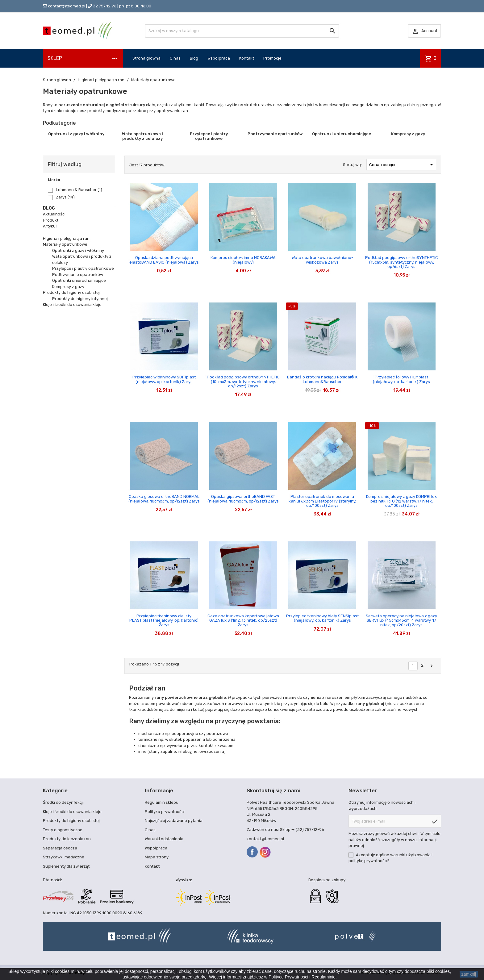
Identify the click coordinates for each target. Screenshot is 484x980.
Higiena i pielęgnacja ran (66, 238)
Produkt (51, 220)
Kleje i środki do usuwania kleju (72, 304)
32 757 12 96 (105, 6)
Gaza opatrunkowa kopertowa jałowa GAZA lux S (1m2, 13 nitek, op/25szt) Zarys (243, 620)
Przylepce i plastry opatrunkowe (209, 136)
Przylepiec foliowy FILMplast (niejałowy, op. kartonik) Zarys (401, 379)
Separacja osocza (60, 848)
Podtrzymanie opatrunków (275, 134)
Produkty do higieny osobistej (71, 292)
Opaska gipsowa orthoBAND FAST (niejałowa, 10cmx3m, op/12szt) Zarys (243, 499)
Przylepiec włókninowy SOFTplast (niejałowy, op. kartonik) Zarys (164, 379)
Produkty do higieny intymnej (80, 299)
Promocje (272, 58)
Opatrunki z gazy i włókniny (76, 134)
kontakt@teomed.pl (67, 6)
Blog (194, 58)
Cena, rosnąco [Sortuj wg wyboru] (402, 165)
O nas (175, 58)
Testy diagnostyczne (63, 830)
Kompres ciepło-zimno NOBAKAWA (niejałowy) (243, 260)
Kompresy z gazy (408, 134)
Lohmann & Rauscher (79, 190)
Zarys (65, 197)
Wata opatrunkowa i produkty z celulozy (142, 136)
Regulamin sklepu (162, 802)
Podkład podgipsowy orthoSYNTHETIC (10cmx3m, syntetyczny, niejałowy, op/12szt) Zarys (243, 382)
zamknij (469, 974)
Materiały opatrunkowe (65, 244)
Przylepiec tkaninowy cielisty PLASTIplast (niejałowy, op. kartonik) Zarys (164, 620)
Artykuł (50, 226)
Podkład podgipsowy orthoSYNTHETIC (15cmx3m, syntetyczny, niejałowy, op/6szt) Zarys (402, 262)
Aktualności (54, 214)
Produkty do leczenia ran (67, 839)
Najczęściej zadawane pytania (174, 821)
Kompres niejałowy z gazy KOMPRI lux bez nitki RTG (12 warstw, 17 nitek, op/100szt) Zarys (401, 501)
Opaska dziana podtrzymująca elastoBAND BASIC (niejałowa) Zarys (164, 260)
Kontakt (247, 58)
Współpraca (219, 58)
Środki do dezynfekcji (63, 802)
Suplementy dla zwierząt (66, 866)
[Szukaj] (242, 31)
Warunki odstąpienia (164, 839)
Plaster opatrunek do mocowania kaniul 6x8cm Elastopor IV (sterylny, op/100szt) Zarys (322, 501)
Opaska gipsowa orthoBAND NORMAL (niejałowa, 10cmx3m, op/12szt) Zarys (164, 499)
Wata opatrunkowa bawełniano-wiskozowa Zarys (322, 260)
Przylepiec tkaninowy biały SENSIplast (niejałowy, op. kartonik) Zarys (322, 618)
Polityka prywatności (165, 812)
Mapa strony (157, 857)
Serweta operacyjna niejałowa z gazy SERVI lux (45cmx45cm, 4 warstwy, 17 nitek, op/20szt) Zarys (401, 620)
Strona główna (146, 58)
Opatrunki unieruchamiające (342, 134)
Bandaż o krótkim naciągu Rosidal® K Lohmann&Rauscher (322, 379)
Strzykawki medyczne (64, 857)
